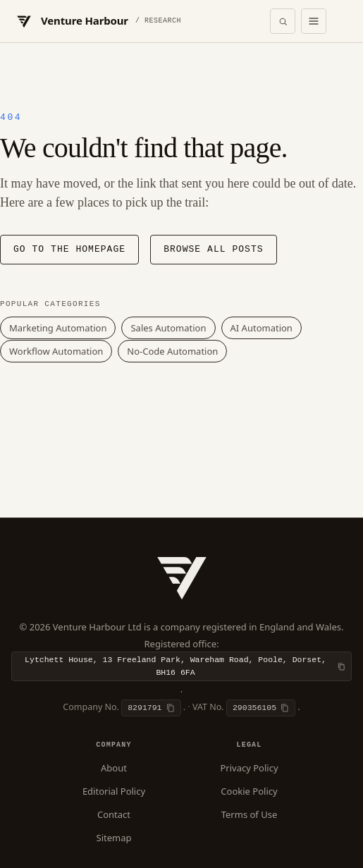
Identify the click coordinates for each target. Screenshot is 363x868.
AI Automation (262, 328)
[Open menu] (314, 21)
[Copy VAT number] (261, 708)
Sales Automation (168, 328)
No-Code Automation (172, 351)
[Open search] (283, 21)
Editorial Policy (114, 791)
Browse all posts (213, 250)
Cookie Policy (249, 791)
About (114, 768)
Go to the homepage (69, 250)
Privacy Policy (249, 768)
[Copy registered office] (181, 666)
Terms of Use (250, 814)
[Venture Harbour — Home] (98, 21)
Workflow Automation (56, 351)
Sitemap (114, 838)
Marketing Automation (58, 328)
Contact (114, 814)
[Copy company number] (151, 708)
